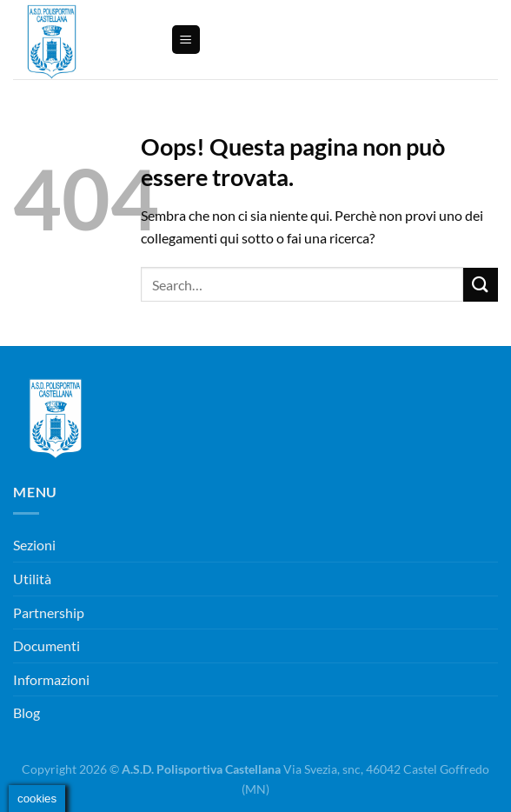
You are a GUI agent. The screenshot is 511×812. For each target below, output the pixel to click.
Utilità (32, 579)
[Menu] (186, 40)
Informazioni (51, 679)
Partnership (49, 612)
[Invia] (481, 285)
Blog (27, 712)
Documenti (46, 646)
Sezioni (34, 545)
